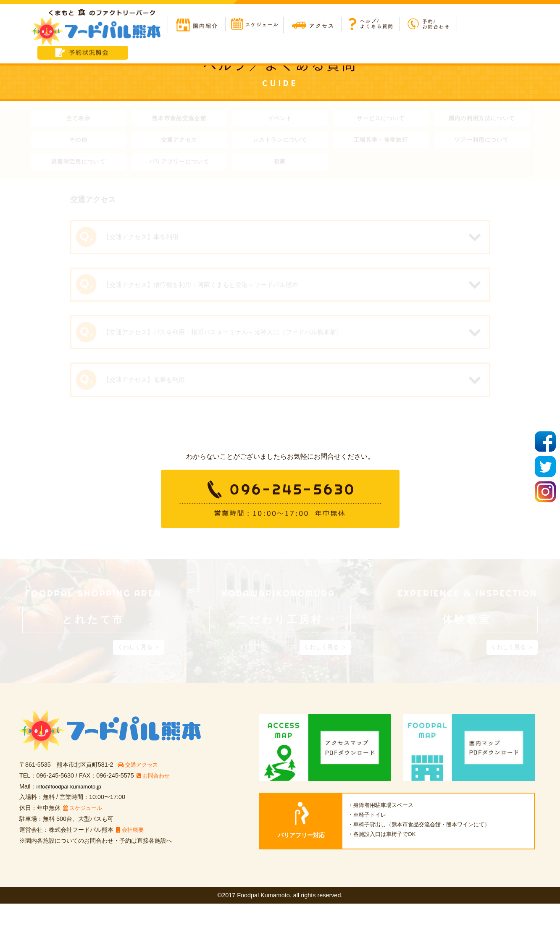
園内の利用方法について (482, 119)
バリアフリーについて (179, 167)
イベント (280, 119)
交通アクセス (179, 143)
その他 (78, 143)
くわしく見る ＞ (139, 676)
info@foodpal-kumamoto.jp (72, 815)
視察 (280, 167)
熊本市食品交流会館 (179, 119)
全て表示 (78, 119)
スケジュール (84, 837)
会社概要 (131, 859)
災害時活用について (78, 167)
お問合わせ (155, 804)
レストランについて (280, 143)
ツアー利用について (481, 143)
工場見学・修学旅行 (381, 143)
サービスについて (381, 119)
